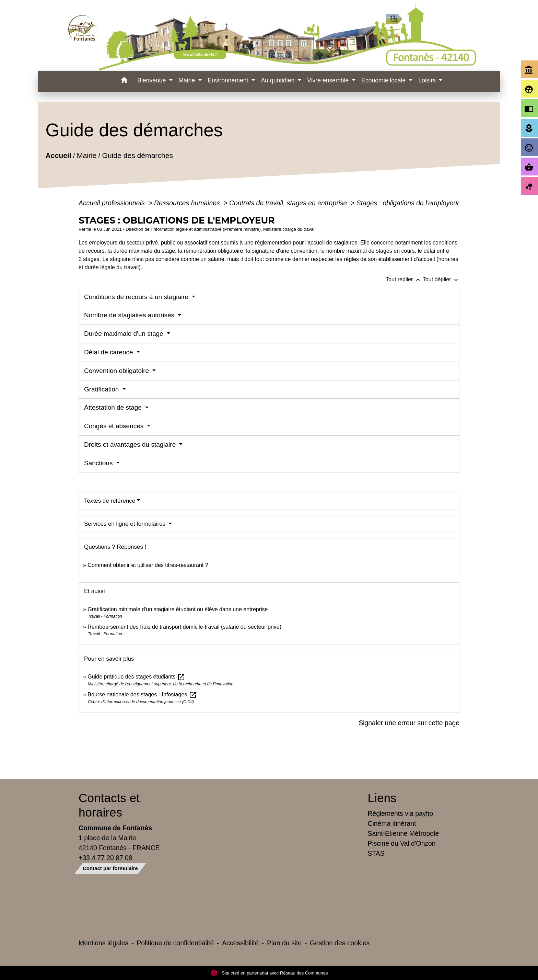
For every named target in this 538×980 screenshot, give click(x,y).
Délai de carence (109, 352)
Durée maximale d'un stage (125, 334)
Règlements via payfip (400, 813)
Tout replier (404, 279)
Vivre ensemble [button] (329, 80)
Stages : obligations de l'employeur (408, 203)
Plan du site (284, 943)
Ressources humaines (188, 203)
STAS (376, 853)
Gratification (102, 389)
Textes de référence (110, 501)
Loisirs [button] (428, 80)
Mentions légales (103, 943)
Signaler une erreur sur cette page (409, 723)
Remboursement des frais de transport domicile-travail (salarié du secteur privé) (184, 627)
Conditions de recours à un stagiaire (137, 297)
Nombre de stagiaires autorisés (130, 315)
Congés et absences (115, 426)
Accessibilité (240, 943)
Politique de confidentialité (175, 943)
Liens (382, 798)
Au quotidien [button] (278, 80)
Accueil (58, 155)
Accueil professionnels (113, 203)
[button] (124, 81)
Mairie (87, 155)
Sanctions (99, 463)
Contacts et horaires (109, 805)
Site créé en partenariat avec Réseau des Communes (269, 973)
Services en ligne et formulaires (126, 524)
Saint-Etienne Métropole (403, 833)
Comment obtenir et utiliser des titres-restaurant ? (148, 565)
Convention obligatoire (117, 371)
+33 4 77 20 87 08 (106, 858)
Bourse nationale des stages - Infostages (142, 694)
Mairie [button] (188, 80)
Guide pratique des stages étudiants (136, 677)
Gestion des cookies (340, 943)
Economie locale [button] (384, 80)
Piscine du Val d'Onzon (402, 843)
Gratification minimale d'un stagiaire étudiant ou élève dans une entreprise (178, 609)
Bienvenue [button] (152, 80)
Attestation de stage (114, 407)
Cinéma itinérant (392, 823)
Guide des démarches (137, 155)
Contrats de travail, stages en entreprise (289, 203)
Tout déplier (441, 279)
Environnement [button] (229, 80)
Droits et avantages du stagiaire (131, 445)
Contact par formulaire (110, 868)
